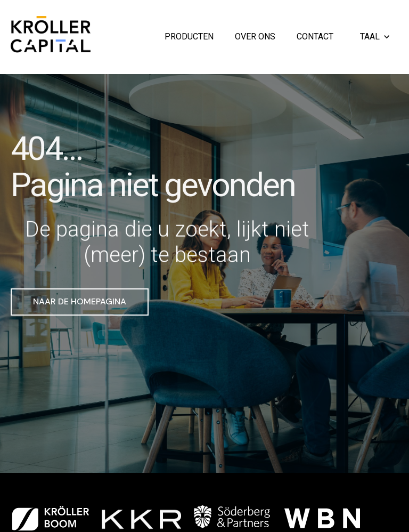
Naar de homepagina (80, 301)
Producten (189, 37)
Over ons (255, 37)
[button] (377, 37)
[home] (51, 37)
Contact (315, 37)
